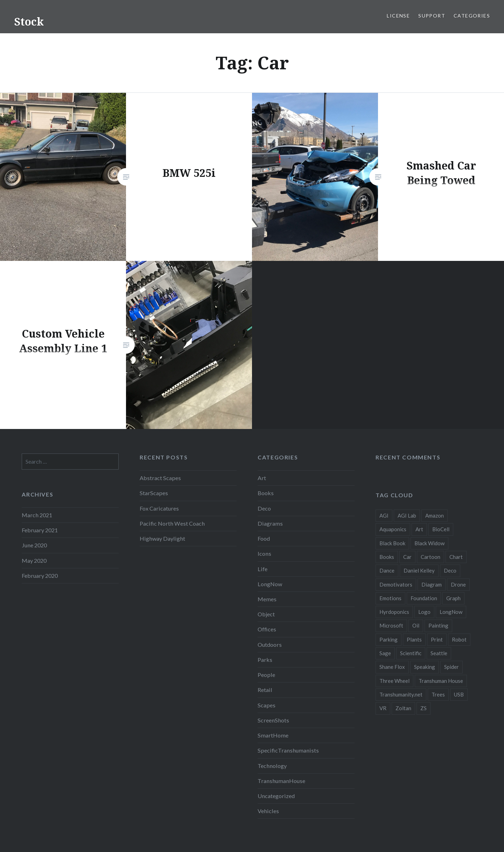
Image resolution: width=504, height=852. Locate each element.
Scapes (267, 705)
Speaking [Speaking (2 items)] (425, 667)
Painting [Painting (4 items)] (438, 625)
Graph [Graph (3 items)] (453, 598)
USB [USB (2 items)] (459, 694)
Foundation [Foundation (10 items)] (424, 598)
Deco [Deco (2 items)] (450, 570)
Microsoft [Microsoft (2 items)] (391, 625)
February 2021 (40, 530)
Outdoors (270, 645)
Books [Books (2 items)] (387, 557)
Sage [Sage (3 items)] (385, 653)
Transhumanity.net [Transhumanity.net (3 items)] (401, 694)
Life (262, 569)
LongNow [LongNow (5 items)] (451, 612)
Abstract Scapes (160, 478)
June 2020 (34, 545)
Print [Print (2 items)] (437, 639)
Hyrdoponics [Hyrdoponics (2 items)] (394, 612)
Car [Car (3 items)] (407, 557)
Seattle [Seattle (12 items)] (439, 653)
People (266, 675)
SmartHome (273, 735)
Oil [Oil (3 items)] (416, 625)
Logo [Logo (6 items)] (424, 612)
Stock (29, 22)
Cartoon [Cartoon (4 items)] (430, 557)
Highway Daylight (162, 538)
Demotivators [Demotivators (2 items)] (396, 584)
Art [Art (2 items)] (419, 529)
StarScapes (154, 493)
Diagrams (270, 523)
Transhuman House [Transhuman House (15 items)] (441, 681)
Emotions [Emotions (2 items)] (390, 598)
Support (432, 16)
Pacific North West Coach (172, 523)
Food (264, 538)
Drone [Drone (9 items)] (458, 584)
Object (266, 614)
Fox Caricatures (159, 508)
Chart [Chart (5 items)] (456, 557)
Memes (267, 599)
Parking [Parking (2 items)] (388, 639)
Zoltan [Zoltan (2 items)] (403, 708)
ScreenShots (273, 720)
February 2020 (40, 576)
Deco (264, 508)
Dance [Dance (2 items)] (387, 570)
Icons (264, 553)
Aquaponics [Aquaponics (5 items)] (393, 529)
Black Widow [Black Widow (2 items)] (429, 543)
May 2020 (34, 560)
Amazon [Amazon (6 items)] (435, 515)
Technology (272, 766)
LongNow (270, 584)
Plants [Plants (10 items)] (414, 639)
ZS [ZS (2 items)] (423, 708)
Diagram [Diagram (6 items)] (432, 584)
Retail (265, 690)
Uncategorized (276, 796)
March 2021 (37, 515)
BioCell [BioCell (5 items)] (441, 529)
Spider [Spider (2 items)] (451, 667)
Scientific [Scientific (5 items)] (411, 653)
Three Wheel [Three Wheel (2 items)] (394, 681)
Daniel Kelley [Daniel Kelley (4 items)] (419, 570)
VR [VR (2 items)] (383, 708)
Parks (265, 660)
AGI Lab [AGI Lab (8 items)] (407, 515)
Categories (472, 16)
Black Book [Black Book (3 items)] (392, 543)
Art (262, 478)
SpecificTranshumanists (288, 750)
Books (266, 493)
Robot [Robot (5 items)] (459, 639)
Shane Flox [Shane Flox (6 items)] (392, 667)
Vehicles (268, 811)
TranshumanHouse (281, 781)
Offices (267, 629)
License (398, 16)
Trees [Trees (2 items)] (438, 694)
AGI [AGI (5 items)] (384, 515)
